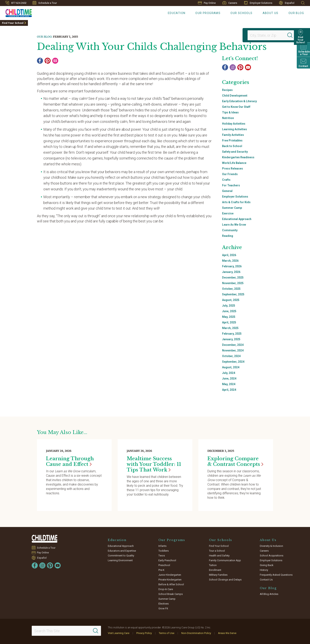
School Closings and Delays (225, 580)
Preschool (164, 565)
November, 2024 (233, 350)
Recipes (227, 90)
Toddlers (164, 551)
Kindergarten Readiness (238, 157)
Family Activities (233, 135)
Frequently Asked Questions (276, 575)
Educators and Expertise (122, 551)
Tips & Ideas (230, 112)
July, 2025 (229, 306)
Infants (162, 546)
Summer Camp (232, 208)
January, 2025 (231, 339)
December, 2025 (233, 278)
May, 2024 (229, 384)
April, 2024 (229, 390)
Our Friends (230, 174)
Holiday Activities (234, 124)
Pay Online (207, 3)
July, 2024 (229, 373)
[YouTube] (248, 67)
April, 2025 (229, 322)
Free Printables (232, 140)
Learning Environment (120, 560)
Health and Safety (219, 556)
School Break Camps (171, 594)
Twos (162, 556)
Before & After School (171, 584)
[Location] (269, 35)
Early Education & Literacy (239, 101)
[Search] (293, 35)
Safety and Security (235, 152)
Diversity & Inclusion (271, 546)
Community (230, 230)
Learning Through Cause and (70, 461)
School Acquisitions (272, 556)
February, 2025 (232, 334)
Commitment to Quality (121, 556)
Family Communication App (225, 560)
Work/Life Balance (234, 163)
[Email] (55, 61)
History (264, 570)
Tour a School (217, 551)
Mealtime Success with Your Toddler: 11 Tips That (154, 464)
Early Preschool (167, 560)
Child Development (235, 96)
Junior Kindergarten (170, 575)
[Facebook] (40, 61)
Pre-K (161, 570)
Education (177, 13)
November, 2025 (233, 283)
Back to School (232, 146)
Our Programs (208, 13)
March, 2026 (230, 261)
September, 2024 (233, 362)
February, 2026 (232, 266)
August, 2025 (231, 300)
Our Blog (296, 13)
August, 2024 (231, 367)
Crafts (226, 180)
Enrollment (215, 570)
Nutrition (228, 118)
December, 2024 (233, 345)
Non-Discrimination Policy (196, 633)
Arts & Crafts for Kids (236, 202)
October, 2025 (231, 289)
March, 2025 (230, 328)
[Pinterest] (48, 61)
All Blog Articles (269, 594)
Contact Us (266, 580)
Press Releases (232, 169)
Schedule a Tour (45, 3)
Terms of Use (167, 633)
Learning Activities (235, 129)
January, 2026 (231, 272)
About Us (271, 13)
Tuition (213, 565)
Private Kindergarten (170, 580)
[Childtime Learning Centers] (16, 12)
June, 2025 (229, 311)
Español (287, 3)
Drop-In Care (166, 589)
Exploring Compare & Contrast (235, 461)
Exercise (228, 213)
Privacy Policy (144, 633)
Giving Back (267, 565)
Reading (228, 236)
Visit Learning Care (119, 633)
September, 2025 (233, 294)
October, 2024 (231, 356)
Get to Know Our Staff (236, 107)
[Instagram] (233, 67)
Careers (230, 3)
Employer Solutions (258, 3)
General (227, 191)
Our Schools (241, 13)
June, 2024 (229, 379)
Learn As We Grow (234, 225)
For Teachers (231, 185)
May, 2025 (229, 317)
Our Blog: (45, 37)
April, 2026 (229, 255)
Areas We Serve (227, 633)
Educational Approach (237, 219)
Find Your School (13, 23)
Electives (164, 604)
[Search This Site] (66, 631)
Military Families (218, 575)
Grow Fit (163, 608)
